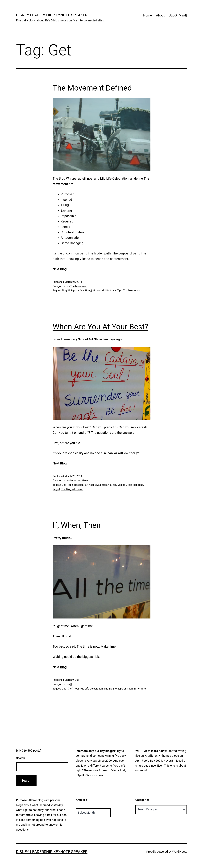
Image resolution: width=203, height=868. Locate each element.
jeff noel (96, 291)
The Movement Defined (92, 88)
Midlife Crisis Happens (130, 485)
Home (148, 15)
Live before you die (106, 485)
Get (82, 291)
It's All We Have (79, 481)
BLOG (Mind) (178, 15)
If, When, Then (77, 525)
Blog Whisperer (70, 291)
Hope (70, 485)
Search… (22, 758)
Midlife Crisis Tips (112, 291)
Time (137, 689)
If (71, 684)
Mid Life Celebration (91, 689)
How (88, 291)
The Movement (79, 286)
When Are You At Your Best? (101, 327)
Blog (63, 269)
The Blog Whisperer (72, 489)
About (160, 15)
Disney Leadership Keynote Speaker (52, 15)
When (144, 689)
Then (130, 689)
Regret (56, 489)
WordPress (179, 852)
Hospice (79, 485)
